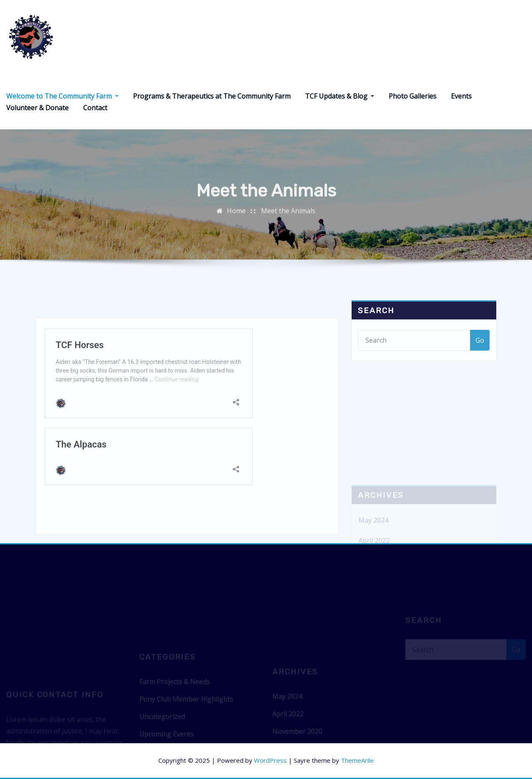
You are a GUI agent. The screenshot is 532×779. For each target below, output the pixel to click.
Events (461, 96)
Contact (95, 108)
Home (236, 215)
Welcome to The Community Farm (62, 96)
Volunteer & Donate (37, 108)
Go (480, 348)
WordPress (270, 760)
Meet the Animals (288, 215)
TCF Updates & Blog (340, 96)
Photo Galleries (413, 96)
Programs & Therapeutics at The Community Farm (212, 96)
